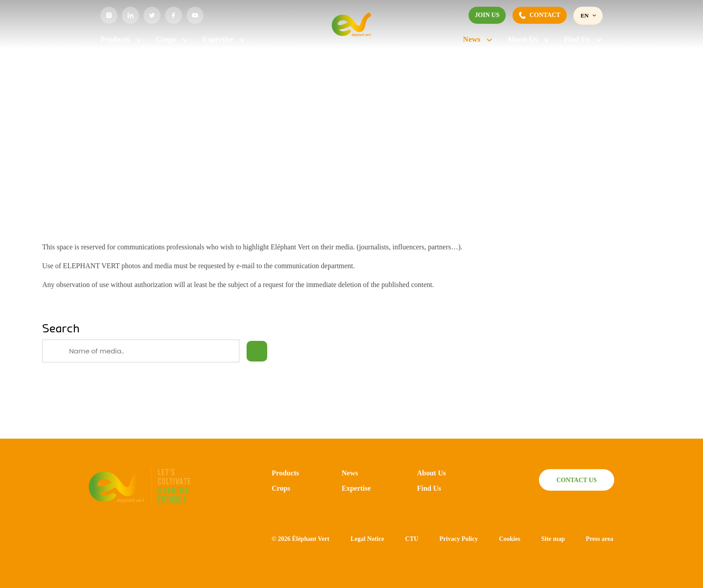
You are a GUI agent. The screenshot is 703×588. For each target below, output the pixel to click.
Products (122, 39)
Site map (553, 539)
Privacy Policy (459, 539)
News (478, 39)
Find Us (583, 39)
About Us (529, 39)
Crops (172, 39)
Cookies (510, 539)
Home (108, 70)
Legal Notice (367, 539)
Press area (600, 539)
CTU (412, 539)
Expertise (224, 39)
